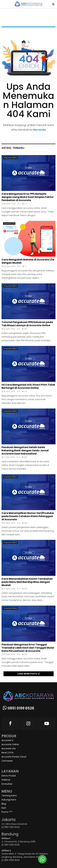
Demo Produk (9, 776)
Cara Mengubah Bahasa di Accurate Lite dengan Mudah (28, 261)
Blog (4, 804)
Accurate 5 (7, 740)
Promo (7, 812)
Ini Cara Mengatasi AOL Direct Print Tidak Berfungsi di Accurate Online (28, 386)
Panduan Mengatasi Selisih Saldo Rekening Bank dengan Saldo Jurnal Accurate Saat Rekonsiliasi (25, 450)
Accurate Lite (9, 223)
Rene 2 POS (8, 753)
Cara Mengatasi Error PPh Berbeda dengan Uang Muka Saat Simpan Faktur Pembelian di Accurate (28, 197)
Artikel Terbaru (13, 148)
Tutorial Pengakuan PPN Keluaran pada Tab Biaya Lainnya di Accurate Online (27, 324)
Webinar (6, 780)
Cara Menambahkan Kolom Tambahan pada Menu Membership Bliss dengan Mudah (27, 582)
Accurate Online (10, 158)
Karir (4, 808)
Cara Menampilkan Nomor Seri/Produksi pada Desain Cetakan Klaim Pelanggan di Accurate (28, 516)
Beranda (39, 130)
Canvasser (7, 761)
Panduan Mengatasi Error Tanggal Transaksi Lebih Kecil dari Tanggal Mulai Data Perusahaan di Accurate (28, 648)
